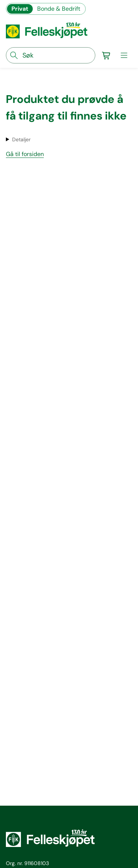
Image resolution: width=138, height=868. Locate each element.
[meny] (124, 55)
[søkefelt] (51, 55)
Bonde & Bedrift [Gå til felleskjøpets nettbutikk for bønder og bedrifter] (59, 9)
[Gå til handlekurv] (106, 55)
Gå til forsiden (25, 154)
